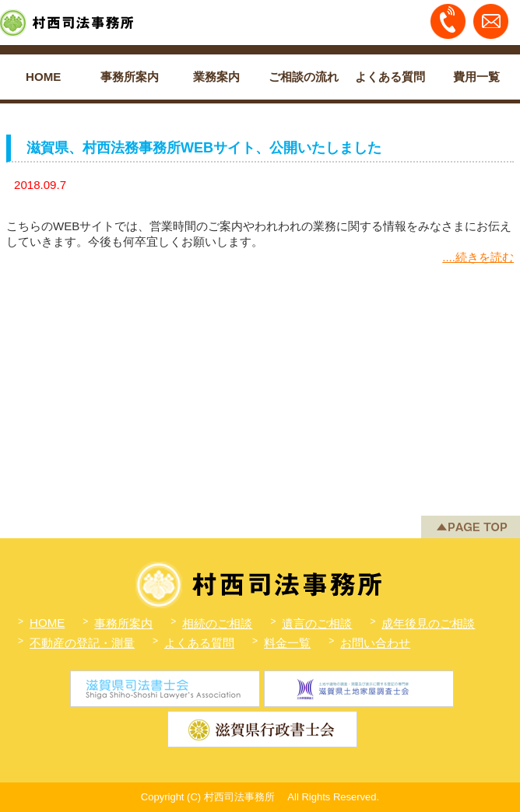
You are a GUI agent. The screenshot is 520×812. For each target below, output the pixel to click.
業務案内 (216, 77)
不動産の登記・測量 (82, 643)
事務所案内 (130, 77)
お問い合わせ (375, 643)
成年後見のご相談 (428, 623)
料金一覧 (287, 643)
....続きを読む (478, 257)
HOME (43, 77)
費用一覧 (476, 77)
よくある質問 (390, 77)
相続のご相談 (217, 623)
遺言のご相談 (317, 623)
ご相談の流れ (304, 77)
